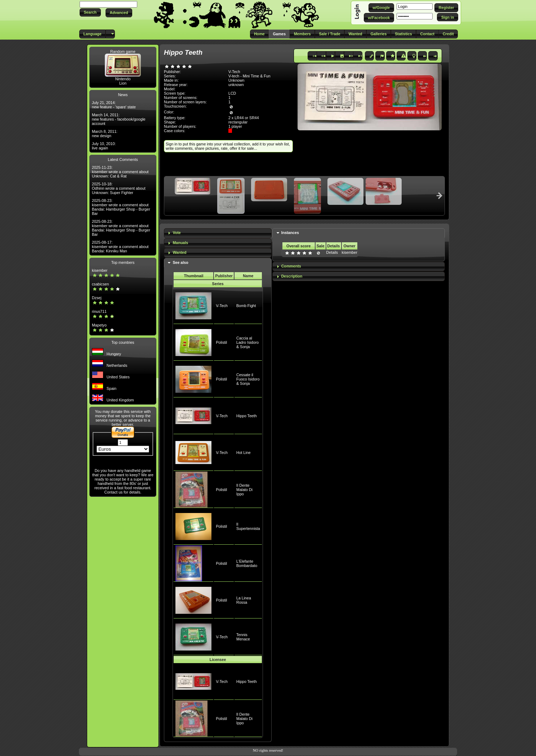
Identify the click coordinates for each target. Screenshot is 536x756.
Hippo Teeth (247, 416)
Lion (123, 83)
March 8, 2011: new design (105, 134)
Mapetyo (99, 325)
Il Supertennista (248, 526)
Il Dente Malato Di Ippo (244, 490)
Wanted (179, 252)
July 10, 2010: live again (104, 146)
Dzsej (97, 298)
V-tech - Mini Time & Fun (249, 76)
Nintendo (123, 79)
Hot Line (244, 453)
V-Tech (222, 306)
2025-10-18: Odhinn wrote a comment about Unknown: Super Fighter (119, 188)
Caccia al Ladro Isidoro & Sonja (247, 342)
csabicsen (100, 284)
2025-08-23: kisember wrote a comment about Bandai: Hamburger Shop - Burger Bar (121, 207)
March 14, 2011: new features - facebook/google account (119, 119)
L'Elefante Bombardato (247, 563)
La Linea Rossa (244, 600)
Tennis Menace (243, 637)
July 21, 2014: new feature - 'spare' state (114, 105)
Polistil (221, 342)
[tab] (218, 233)
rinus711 (99, 311)
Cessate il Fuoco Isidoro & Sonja (248, 379)
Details (332, 252)
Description (292, 276)
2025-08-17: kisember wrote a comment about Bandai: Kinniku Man (120, 247)
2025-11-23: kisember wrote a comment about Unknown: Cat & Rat (120, 172)
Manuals (180, 243)
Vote (177, 233)
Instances (290, 233)
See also (180, 262)
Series (218, 284)
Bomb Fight (246, 306)
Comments (291, 266)
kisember (100, 270)
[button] (90, 12)
